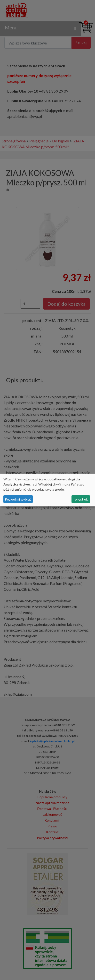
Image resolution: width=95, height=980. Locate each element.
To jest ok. (81, 499)
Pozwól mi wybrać (18, 499)
